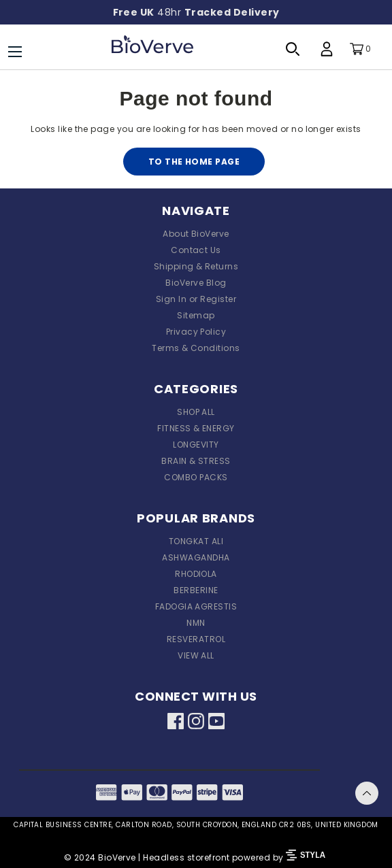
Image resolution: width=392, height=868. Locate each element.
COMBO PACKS (196, 477)
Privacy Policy (196, 332)
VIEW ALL (196, 655)
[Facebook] (176, 723)
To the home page (194, 162)
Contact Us (196, 250)
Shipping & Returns (196, 266)
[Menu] (15, 52)
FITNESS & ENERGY (196, 428)
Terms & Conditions (196, 348)
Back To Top (367, 793)
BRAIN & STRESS (196, 461)
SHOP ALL (196, 412)
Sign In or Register (196, 299)
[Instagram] (196, 723)
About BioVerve (196, 234)
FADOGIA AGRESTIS (196, 606)
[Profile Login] (327, 49)
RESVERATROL (196, 639)
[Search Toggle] (293, 49)
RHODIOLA (196, 574)
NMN (196, 623)
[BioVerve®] (152, 49)
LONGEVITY (196, 445)
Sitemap (196, 315)
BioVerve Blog (196, 283)
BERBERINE (196, 590)
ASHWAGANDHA (196, 557)
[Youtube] (216, 723)
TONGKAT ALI (196, 541)
